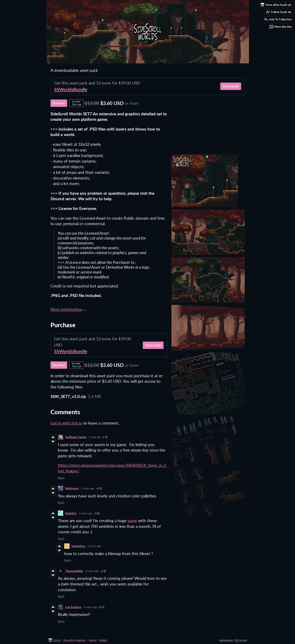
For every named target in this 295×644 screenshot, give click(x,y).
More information (68, 309)
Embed (103, 640)
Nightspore (72, 488)
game (132, 521)
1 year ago (95, 437)
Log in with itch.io (66, 423)
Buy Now (59, 103)
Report (93, 640)
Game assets (226, 640)
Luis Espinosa (73, 607)
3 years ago (86, 513)
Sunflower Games (76, 437)
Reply (61, 478)
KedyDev (71, 513)
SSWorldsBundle (71, 89)
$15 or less (241, 640)
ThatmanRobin (74, 571)
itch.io (57, 640)
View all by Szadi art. (75, 640)
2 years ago (88, 488)
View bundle (231, 86)
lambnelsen (78, 546)
